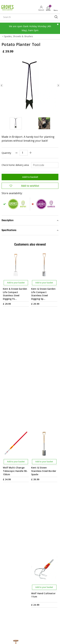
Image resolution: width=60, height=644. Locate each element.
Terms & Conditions (12, 631)
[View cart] (48, 8)
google (21, 638)
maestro (29, 638)
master (36, 638)
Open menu (56, 8)
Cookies (42, 631)
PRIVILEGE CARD (30, 507)
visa (43, 638)
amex (7, 638)
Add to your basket (16, 283)
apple (14, 638)
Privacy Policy (29, 631)
